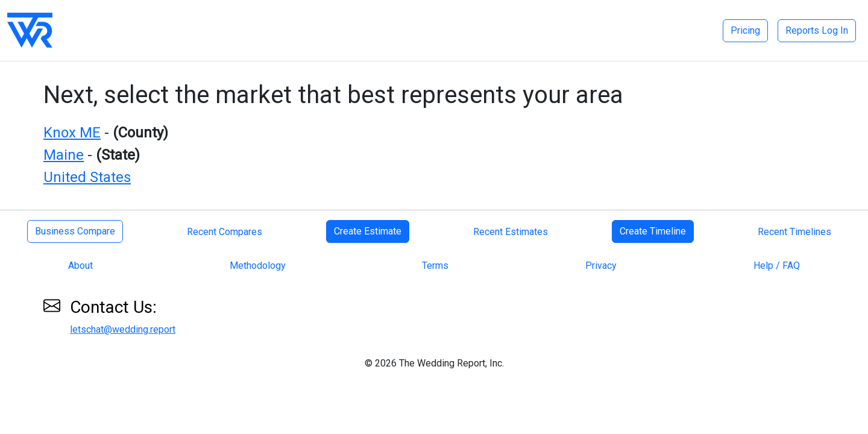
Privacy (601, 266)
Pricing (745, 30)
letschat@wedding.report (123, 329)
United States (87, 177)
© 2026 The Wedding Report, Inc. (434, 363)
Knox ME (72, 133)
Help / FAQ (777, 266)
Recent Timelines (794, 232)
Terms (435, 266)
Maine (64, 155)
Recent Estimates (511, 232)
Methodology (258, 266)
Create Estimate (368, 231)
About (80, 266)
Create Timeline (653, 231)
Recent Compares (225, 232)
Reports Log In (817, 30)
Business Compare (75, 231)
